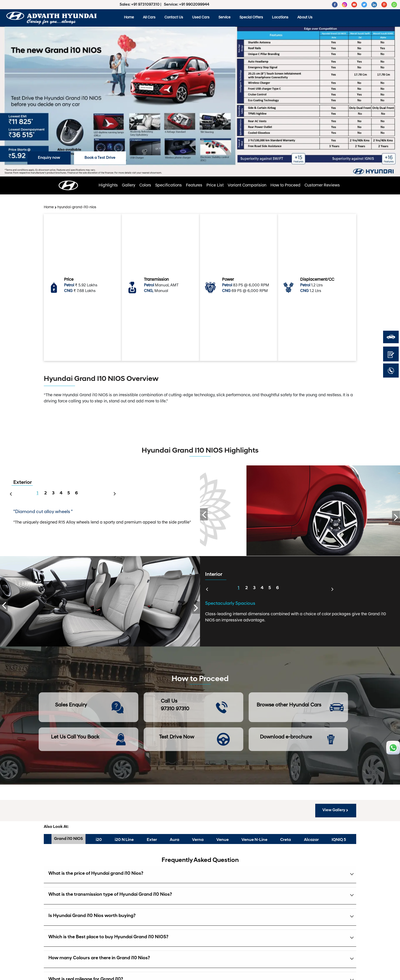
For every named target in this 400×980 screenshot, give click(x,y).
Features (194, 185)
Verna (198, 840)
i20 (99, 840)
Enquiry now (49, 158)
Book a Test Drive (100, 158)
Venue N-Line (254, 840)
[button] (200, 875)
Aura (175, 840)
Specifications (169, 185)
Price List (215, 185)
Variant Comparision (247, 185)
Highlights (108, 185)
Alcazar (311, 840)
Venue (223, 840)
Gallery (129, 185)
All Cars (149, 18)
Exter (152, 840)
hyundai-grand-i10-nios (77, 207)
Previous (9, 493)
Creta (286, 840)
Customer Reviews (322, 185)
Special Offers (251, 18)
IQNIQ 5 (339, 840)
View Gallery (336, 810)
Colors (145, 185)
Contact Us (174, 18)
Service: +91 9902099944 (187, 5)
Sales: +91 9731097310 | (141, 5)
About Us (305, 18)
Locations (280, 18)
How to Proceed (285, 185)
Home (129, 18)
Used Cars (201, 18)
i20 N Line (124, 840)
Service (224, 18)
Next (116, 491)
